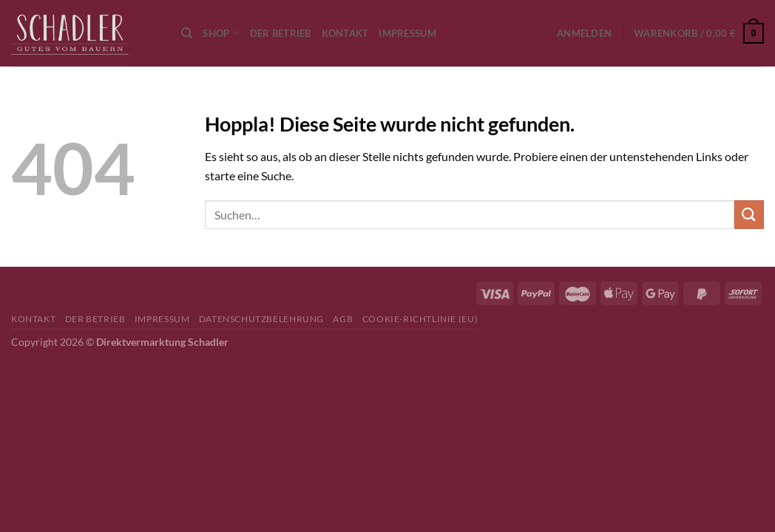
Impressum (407, 33)
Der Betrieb (281, 33)
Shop (221, 33)
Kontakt (345, 33)
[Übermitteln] (749, 215)
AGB (343, 319)
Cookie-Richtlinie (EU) (420, 319)
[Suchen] (187, 33)
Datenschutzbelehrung (261, 319)
